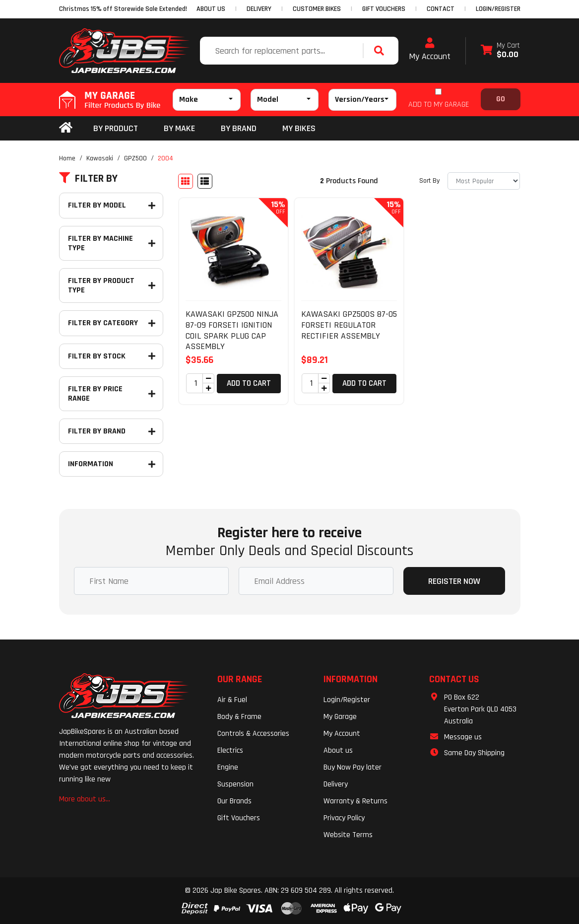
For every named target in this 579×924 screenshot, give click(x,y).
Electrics (230, 750)
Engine (228, 767)
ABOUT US (211, 9)
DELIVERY (259, 9)
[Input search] (283, 51)
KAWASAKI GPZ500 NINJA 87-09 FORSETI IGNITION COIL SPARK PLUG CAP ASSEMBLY (232, 330)
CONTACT (441, 9)
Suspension (235, 784)
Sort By (429, 181)
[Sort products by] (484, 181)
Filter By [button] (88, 179)
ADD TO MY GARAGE (439, 105)
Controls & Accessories (253, 734)
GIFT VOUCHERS (384, 9)
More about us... (85, 799)
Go (501, 99)
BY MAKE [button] (179, 128)
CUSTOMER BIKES (317, 9)
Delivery (336, 784)
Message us (463, 737)
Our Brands (234, 801)
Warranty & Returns (355, 801)
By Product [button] (116, 128)
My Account (430, 50)
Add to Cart (249, 383)
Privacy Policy (344, 818)
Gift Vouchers (239, 818)
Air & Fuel (232, 700)
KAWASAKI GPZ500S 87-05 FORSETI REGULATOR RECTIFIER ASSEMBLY (349, 325)
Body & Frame (239, 717)
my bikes (299, 128)
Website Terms (348, 835)
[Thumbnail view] (186, 181)
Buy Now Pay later (353, 767)
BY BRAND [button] (239, 128)
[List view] (205, 181)
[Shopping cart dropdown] (500, 51)
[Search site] (382, 51)
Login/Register (498, 9)
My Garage (340, 717)
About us (338, 750)
